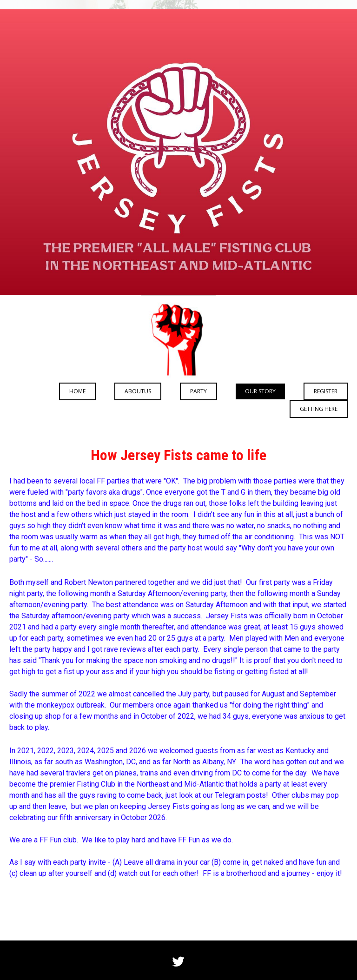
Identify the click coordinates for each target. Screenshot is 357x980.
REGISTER (326, 391)
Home (77, 391)
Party (198, 391)
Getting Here (319, 409)
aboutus (138, 391)
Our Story (260, 391)
